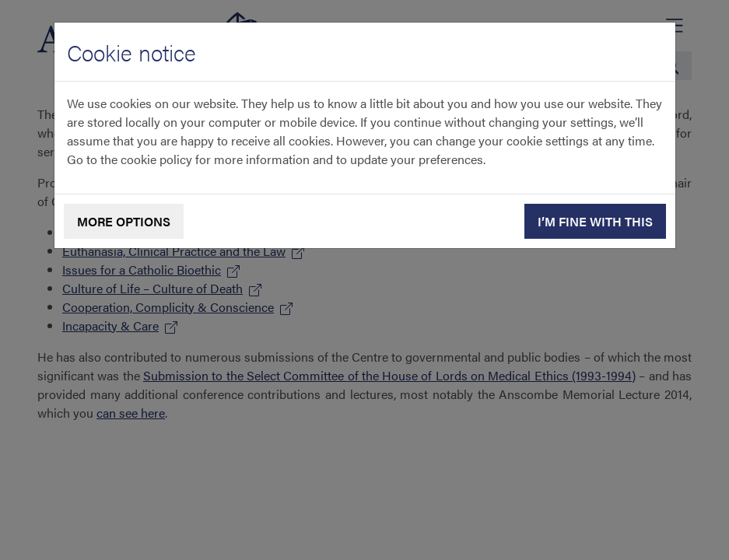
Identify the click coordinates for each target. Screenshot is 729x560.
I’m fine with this (595, 221)
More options (124, 221)
